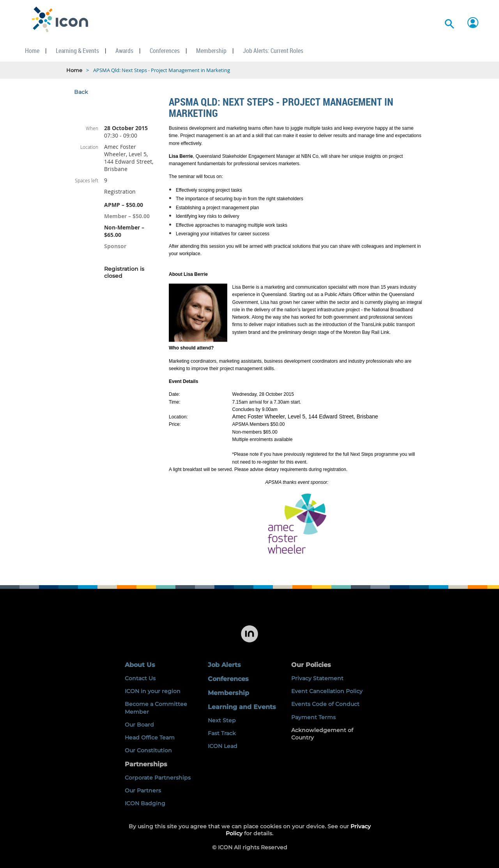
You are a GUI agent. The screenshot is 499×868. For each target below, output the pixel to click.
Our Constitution (148, 750)
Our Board (139, 725)
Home (74, 70)
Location (89, 147)
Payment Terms (313, 717)
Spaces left (87, 180)
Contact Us (140, 678)
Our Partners (143, 790)
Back (81, 92)
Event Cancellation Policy (327, 691)
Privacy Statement (317, 678)
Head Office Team (150, 737)
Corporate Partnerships (158, 778)
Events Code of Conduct (325, 704)
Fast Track (222, 733)
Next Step (222, 720)
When (92, 128)
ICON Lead (223, 746)
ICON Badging (145, 803)
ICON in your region (153, 691)
